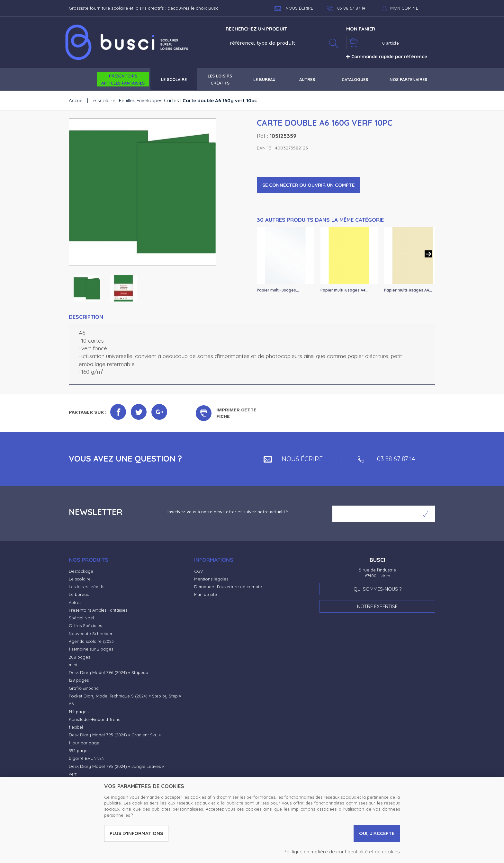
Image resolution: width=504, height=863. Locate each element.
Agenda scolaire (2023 (91, 641)
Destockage (81, 571)
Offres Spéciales (85, 625)
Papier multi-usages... (278, 290)
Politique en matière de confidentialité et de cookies (342, 852)
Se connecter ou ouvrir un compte (308, 185)
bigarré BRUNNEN (87, 758)
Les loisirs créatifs (86, 587)
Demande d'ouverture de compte (228, 587)
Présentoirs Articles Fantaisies (98, 610)
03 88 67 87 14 (387, 459)
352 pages (79, 751)
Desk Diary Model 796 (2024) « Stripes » (108, 672)
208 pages (79, 657)
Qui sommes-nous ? (378, 589)
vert (73, 774)
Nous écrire (294, 8)
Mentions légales (211, 579)
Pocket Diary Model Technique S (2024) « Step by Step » (125, 696)
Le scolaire (103, 100)
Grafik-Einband (84, 688)
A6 (71, 704)
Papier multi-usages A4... (344, 290)
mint (73, 665)
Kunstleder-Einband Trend (95, 719)
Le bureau (79, 594)
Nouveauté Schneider (91, 634)
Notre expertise (377, 606)
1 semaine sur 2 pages (91, 649)
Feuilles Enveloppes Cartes (149, 100)
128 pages (79, 680)
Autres (75, 602)
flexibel (76, 727)
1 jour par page (84, 743)
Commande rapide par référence (387, 57)
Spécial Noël (81, 618)
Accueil (77, 100)
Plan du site (206, 594)
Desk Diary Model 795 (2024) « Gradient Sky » (115, 735)
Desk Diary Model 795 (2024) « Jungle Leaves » (116, 766)
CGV (199, 571)
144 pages (79, 712)
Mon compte (404, 8)
